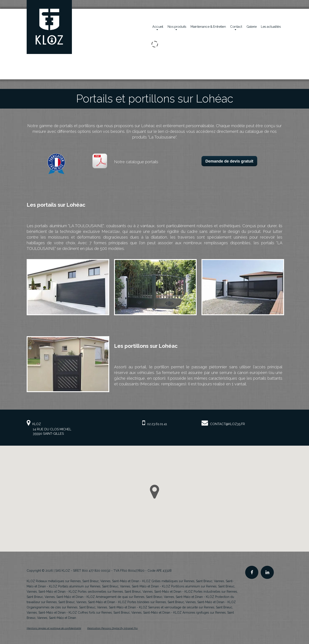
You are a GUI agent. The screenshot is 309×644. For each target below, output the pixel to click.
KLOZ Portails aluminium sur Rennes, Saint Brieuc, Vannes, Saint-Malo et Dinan (104, 586)
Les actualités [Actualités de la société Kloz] (271, 27)
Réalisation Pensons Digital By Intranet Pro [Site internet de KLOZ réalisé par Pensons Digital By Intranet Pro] (112, 628)
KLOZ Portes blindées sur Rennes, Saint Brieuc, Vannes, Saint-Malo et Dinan (171, 602)
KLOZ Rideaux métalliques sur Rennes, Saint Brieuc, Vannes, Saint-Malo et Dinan (83, 581)
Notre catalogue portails (136, 162)
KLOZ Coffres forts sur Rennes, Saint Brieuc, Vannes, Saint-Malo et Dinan (119, 613)
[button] (154, 492)
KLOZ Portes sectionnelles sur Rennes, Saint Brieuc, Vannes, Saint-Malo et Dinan (125, 592)
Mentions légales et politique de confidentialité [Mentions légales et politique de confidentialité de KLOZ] (54, 628)
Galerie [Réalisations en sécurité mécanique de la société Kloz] (252, 27)
